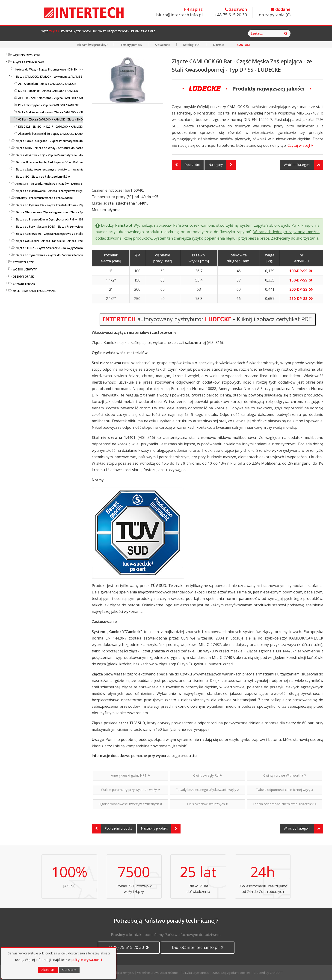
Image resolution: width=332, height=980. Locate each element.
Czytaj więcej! (300, 145)
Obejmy (163, 33)
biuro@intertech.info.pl (179, 12)
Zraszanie (223, 33)
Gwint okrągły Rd (207, 775)
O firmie (218, 45)
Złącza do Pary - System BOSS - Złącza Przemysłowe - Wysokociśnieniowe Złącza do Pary (74, 227)
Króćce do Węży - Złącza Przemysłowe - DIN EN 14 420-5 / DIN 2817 (60, 69)
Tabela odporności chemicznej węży (285, 790)
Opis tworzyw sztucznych (207, 804)
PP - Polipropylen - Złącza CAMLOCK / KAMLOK (48, 105)
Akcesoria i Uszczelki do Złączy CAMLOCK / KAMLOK (52, 134)
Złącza (69, 33)
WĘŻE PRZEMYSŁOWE (27, 55)
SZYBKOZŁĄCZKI (24, 262)
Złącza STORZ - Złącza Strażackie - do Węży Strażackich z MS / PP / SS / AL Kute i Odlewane (76, 248)
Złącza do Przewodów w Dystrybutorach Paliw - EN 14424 (53, 219)
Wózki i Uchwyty (134, 33)
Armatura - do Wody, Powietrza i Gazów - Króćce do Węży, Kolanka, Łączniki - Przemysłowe (76, 184)
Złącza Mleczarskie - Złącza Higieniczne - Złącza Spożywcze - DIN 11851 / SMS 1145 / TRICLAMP (78, 212)
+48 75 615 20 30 (231, 12)
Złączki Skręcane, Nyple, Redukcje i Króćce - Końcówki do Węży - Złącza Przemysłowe (72, 162)
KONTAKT (244, 45)
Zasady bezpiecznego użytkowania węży (207, 790)
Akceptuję (48, 970)
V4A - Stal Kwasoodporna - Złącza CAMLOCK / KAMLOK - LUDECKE (61, 112)
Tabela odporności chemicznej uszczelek (285, 804)
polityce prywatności (87, 960)
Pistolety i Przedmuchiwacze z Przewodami (44, 198)
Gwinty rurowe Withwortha (285, 775)
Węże (50, 33)
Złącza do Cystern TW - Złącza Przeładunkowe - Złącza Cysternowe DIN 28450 (67, 205)
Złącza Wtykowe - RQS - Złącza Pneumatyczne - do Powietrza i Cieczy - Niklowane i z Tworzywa (79, 155)
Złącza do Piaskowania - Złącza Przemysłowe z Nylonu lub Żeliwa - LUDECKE (65, 191)
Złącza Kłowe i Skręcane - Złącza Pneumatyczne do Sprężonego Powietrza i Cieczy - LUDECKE (77, 141)
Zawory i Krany (192, 33)
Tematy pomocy (131, 45)
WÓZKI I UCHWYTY (25, 269)
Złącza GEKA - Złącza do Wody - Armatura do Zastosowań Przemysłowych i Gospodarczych (76, 148)
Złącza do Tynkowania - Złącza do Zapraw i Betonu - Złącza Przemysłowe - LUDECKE (71, 255)
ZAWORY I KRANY (24, 284)
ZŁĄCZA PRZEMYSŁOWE (28, 62)
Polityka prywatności (195, 973)
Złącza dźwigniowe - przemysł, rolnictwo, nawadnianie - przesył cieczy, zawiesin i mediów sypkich (80, 169)
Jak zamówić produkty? (92, 45)
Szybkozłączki (97, 33)
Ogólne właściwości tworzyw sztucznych (130, 804)
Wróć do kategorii (304, 165)
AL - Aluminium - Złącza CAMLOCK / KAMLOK (47, 84)
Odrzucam (69, 970)
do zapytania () (275, 12)
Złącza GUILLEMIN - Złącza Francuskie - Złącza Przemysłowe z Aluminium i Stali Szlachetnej (75, 241)
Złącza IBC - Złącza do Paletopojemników (43, 177)
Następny (222, 165)
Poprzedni (186, 165)
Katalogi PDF (192, 45)
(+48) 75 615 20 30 (129, 947)
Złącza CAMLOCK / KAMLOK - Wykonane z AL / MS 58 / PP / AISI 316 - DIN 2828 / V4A (70, 77)
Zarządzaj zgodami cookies (231, 973)
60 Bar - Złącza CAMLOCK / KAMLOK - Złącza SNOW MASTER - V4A (61, 119)
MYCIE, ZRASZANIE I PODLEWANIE (34, 291)
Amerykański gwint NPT (130, 775)
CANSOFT (276, 973)
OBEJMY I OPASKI (24, 277)
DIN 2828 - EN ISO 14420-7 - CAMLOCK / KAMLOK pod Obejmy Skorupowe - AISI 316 (73, 127)
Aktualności (163, 45)
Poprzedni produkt (112, 829)
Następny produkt (161, 829)
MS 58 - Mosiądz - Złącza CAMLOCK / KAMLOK (48, 91)
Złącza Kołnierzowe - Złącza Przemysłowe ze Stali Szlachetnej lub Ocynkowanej (68, 234)
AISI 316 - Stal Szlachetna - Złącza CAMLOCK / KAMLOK (54, 98)
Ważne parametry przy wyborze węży (130, 790)
